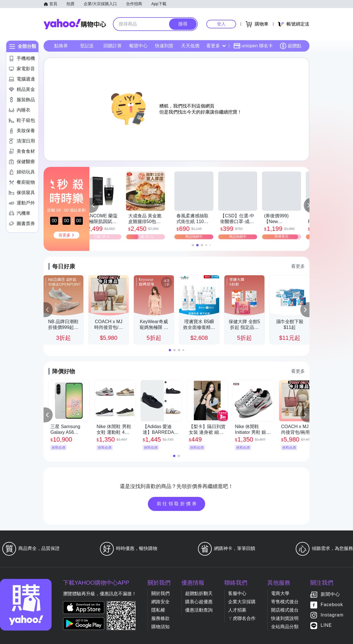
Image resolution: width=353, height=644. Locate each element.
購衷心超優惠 (199, 601)
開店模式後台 (285, 609)
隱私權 (158, 609)
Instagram (332, 614)
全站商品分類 (285, 626)
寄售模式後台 (285, 601)
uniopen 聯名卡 (253, 46)
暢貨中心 (138, 46)
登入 (221, 24)
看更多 (216, 46)
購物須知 (160, 626)
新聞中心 (330, 594)
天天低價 (190, 46)
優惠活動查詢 (199, 609)
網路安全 (160, 601)
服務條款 (160, 617)
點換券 (61, 46)
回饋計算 (113, 46)
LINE (326, 625)
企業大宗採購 (242, 601)
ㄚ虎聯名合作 (242, 617)
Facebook (332, 604)
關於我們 (160, 593)
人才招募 (237, 609)
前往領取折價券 (177, 503)
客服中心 (237, 593)
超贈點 (291, 46)
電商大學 (280, 593)
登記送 (87, 46)
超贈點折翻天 (199, 593)
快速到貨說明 (285, 617)
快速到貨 (164, 46)
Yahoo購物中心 (75, 24)
